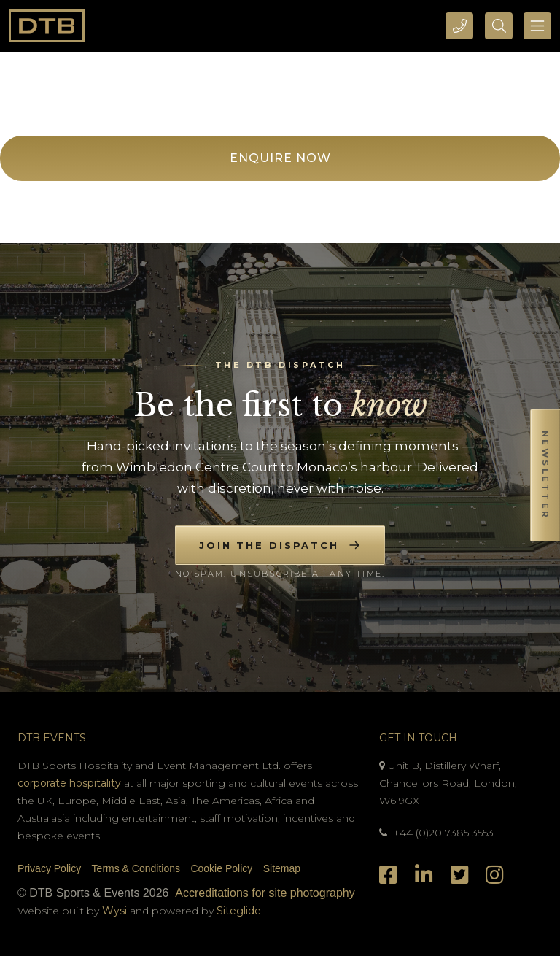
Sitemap (282, 868)
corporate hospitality (69, 783)
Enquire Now (280, 158)
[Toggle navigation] (537, 26)
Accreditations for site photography (265, 893)
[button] (545, 478)
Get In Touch (418, 738)
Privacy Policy (49, 868)
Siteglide (239, 911)
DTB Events (52, 738)
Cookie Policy (221, 868)
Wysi (116, 911)
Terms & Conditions (136, 868)
